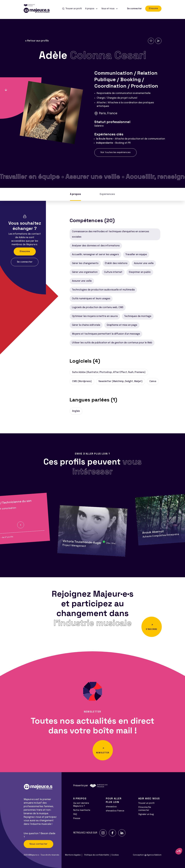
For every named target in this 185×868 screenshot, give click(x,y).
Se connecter (134, 9)
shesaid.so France (115, 811)
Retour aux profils (37, 41)
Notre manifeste (82, 810)
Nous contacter (38, 844)
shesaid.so (111, 807)
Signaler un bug (146, 814)
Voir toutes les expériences (115, 152)
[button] (21, 525)
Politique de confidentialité (97, 855)
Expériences (107, 194)
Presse (77, 818)
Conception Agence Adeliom (147, 855)
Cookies (115, 855)
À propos (76, 194)
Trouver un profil (146, 803)
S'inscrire (153, 9)
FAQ (75, 814)
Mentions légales (73, 855)
